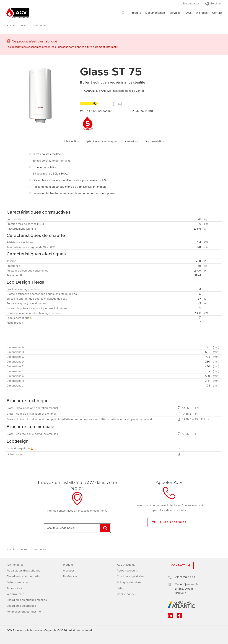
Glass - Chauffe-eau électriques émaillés (32, 434)
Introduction (72, 141)
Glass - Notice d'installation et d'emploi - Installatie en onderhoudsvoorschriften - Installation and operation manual (79, 419)
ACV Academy (126, 565)
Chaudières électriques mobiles (27, 600)
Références (70, 576)
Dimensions (131, 141)
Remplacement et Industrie (24, 612)
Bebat (121, 588)
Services (175, 13)
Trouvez (105, 528)
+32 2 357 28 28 (185, 577)
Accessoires (14, 588)
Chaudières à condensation (24, 576)
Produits (136, 13)
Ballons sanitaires (17, 582)
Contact (217, 13)
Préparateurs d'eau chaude (23, 571)
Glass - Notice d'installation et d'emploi (31, 414)
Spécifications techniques (101, 141)
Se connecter (191, 4)
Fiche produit (15, 454)
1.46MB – (189, 408)
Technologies (15, 565)
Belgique (216, 4)
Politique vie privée (129, 582)
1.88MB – (189, 434)
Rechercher (123, 13)
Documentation (155, 13)
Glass (24, 26)
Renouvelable (15, 594)
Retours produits (127, 571)
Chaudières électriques (21, 606)
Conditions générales (130, 576)
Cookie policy (126, 594)
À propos (202, 13)
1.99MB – (195, 419)
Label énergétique (20, 449)
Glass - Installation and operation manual (32, 408)
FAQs (188, 13)
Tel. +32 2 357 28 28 (169, 522)
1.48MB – (189, 414)
